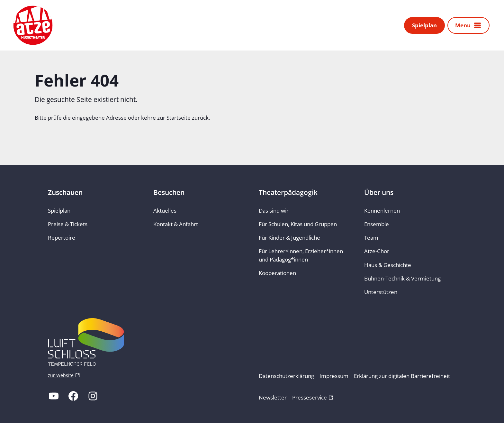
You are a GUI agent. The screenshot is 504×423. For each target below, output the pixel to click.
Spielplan (424, 26)
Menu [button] (463, 26)
